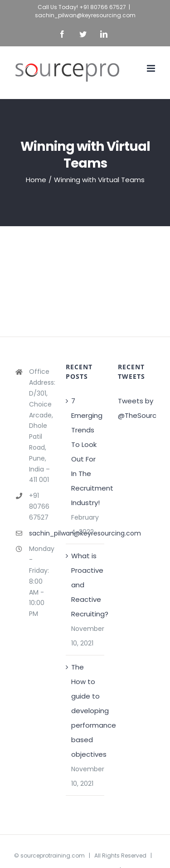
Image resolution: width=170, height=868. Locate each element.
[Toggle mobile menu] (152, 68)
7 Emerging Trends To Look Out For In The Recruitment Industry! (85, 452)
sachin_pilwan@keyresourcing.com (85, 15)
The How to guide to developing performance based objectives (85, 711)
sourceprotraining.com (53, 856)
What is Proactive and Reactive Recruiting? (85, 585)
